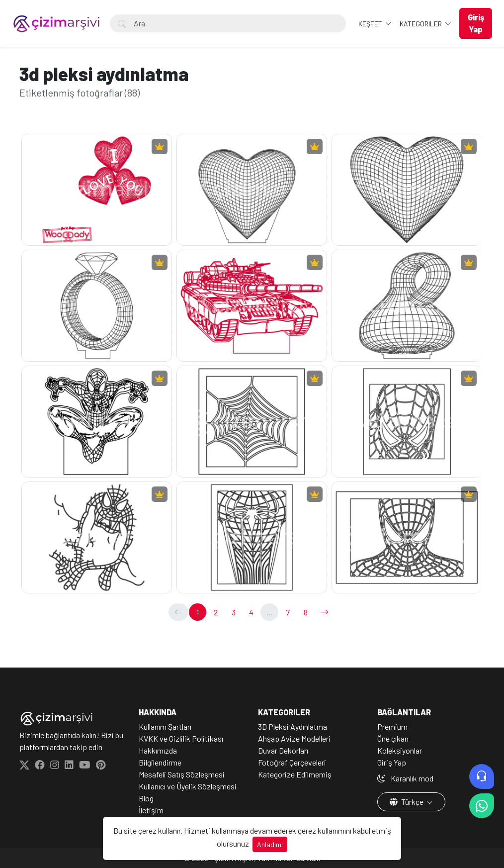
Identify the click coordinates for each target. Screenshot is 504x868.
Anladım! (270, 844)
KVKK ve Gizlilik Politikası (181, 738)
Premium (392, 726)
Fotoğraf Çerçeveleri (292, 762)
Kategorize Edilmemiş (295, 774)
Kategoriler (421, 24)
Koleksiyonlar (400, 750)
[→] (325, 612)
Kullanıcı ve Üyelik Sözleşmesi (188, 786)
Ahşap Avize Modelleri (294, 738)
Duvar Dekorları (283, 750)
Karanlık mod (405, 778)
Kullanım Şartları (165, 726)
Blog (146, 798)
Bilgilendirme (160, 762)
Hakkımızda (158, 750)
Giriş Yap (392, 762)
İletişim (151, 810)
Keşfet (371, 24)
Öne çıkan (393, 738)
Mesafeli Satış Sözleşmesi (182, 774)
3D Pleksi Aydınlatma (293, 726)
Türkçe (407, 802)
